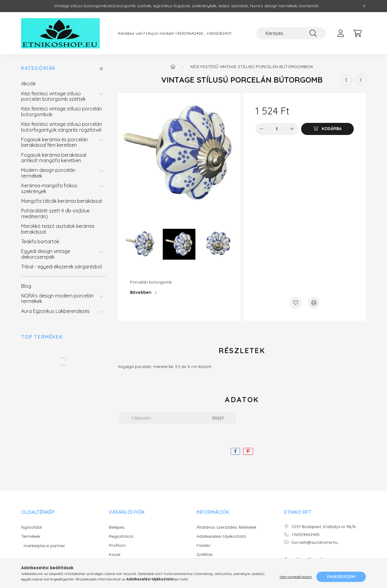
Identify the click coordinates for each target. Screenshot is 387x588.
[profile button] (340, 33)
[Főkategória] (173, 67)
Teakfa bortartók (40, 241)
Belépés (117, 527)
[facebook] (235, 451)
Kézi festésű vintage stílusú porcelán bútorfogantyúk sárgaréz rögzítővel (62, 127)
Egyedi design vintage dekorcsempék (46, 254)
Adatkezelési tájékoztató (221, 536)
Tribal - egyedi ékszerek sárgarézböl (62, 267)
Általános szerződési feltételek (226, 527)
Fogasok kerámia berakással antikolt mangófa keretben (54, 158)
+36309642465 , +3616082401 (203, 33)
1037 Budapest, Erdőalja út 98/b (324, 527)
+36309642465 (306, 535)
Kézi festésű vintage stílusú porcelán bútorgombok (62, 111)
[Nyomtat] (314, 303)
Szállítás (205, 555)
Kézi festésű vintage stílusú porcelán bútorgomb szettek (53, 96)
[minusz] (262, 129)
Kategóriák (38, 68)
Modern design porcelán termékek (48, 173)
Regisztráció (121, 536)
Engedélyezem (341, 577)
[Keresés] (291, 33)
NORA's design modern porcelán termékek (57, 298)
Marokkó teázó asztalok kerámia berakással (58, 229)
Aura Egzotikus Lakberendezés (55, 311)
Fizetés (203, 545)
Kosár (115, 555)
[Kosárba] (327, 129)
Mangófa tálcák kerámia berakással (62, 201)
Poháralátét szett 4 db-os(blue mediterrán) (55, 213)
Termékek (31, 536)
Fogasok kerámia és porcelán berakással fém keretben (54, 142)
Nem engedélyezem (296, 577)
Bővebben (141, 292)
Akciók (28, 84)
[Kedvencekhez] (296, 303)
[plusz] (292, 129)
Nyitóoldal (31, 527)
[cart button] (357, 33)
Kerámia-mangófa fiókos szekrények (49, 188)
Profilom (117, 545)
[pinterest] (248, 451)
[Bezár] (364, 6)
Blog (26, 286)
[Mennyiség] (277, 129)
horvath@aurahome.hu (315, 542)
